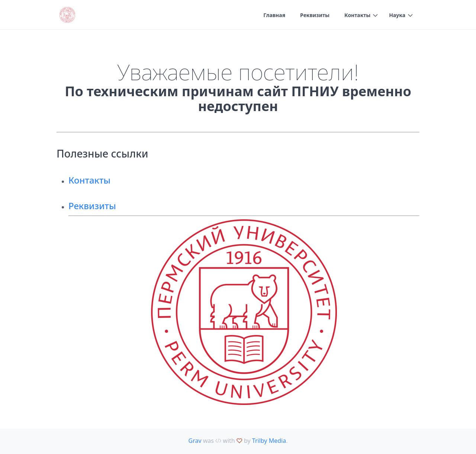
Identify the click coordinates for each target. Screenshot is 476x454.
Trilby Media (269, 441)
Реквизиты (315, 15)
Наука (397, 15)
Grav (195, 441)
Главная (274, 15)
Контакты (357, 15)
